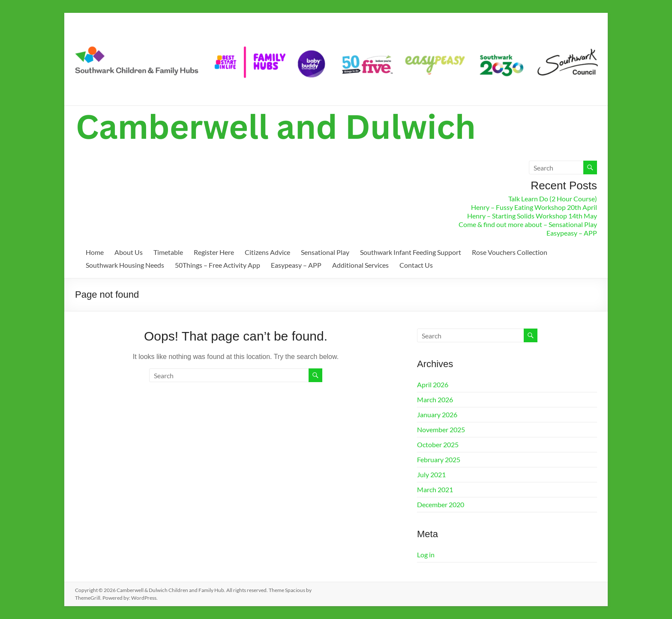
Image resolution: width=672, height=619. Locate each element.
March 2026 (435, 399)
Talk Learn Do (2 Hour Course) (553, 199)
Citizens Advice (267, 252)
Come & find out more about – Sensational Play (528, 224)
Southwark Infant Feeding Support (411, 252)
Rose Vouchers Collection (510, 252)
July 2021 (431, 474)
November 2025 (441, 429)
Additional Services (360, 265)
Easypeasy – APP (572, 233)
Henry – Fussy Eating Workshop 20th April (534, 207)
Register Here (214, 252)
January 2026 (437, 414)
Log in (426, 555)
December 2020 (441, 504)
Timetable (168, 252)
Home (95, 252)
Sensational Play (325, 252)
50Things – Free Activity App (217, 265)
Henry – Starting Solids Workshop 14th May (532, 216)
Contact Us (416, 265)
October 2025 (438, 444)
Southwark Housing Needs (125, 265)
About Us (129, 252)
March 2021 (435, 489)
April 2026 (433, 384)
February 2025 (439, 459)
